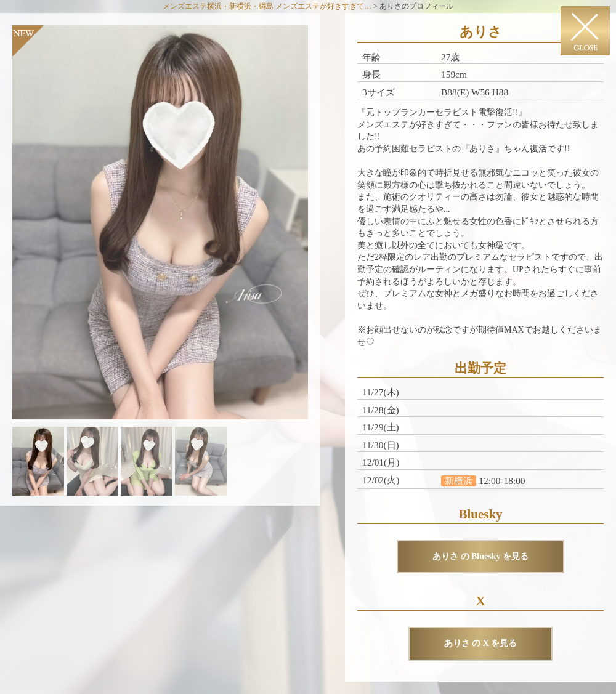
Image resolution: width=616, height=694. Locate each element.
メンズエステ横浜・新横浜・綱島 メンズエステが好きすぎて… (267, 6)
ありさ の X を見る (481, 643)
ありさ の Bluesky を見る (480, 556)
